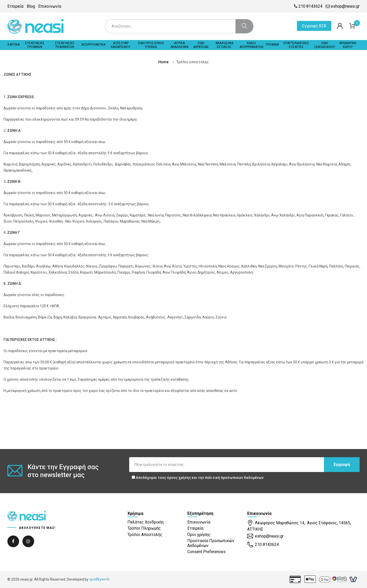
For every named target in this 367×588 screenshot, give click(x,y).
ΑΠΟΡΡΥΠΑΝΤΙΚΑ (93, 45)
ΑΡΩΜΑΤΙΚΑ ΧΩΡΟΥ (348, 45)
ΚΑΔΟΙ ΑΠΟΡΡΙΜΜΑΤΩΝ (251, 45)
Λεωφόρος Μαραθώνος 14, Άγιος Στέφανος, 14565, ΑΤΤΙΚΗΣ (299, 526)
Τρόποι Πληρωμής (144, 528)
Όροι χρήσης (199, 535)
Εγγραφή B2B (314, 26)
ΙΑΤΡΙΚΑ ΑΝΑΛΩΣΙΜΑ (179, 45)
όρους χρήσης (179, 478)
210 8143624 (308, 6)
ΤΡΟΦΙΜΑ (272, 45)
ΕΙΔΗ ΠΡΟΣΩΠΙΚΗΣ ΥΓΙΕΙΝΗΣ (151, 45)
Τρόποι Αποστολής (145, 535)
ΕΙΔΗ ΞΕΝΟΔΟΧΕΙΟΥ (325, 45)
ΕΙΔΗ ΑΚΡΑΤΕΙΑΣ (201, 45)
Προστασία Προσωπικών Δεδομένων (211, 543)
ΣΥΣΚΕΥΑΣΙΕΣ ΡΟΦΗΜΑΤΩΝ (65, 45)
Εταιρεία (15, 6)
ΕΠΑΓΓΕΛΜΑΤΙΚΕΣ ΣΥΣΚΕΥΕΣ (296, 45)
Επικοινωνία (50, 6)
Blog (31, 6)
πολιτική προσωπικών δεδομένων (234, 478)
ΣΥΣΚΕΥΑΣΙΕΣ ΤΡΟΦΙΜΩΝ (35, 45)
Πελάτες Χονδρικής (146, 522)
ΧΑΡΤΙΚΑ (14, 45)
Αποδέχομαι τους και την (198, 478)
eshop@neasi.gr (343, 6)
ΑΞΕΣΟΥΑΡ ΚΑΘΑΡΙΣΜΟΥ (121, 45)
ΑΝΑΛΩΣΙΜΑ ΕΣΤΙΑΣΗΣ (224, 45)
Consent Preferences (206, 552)
